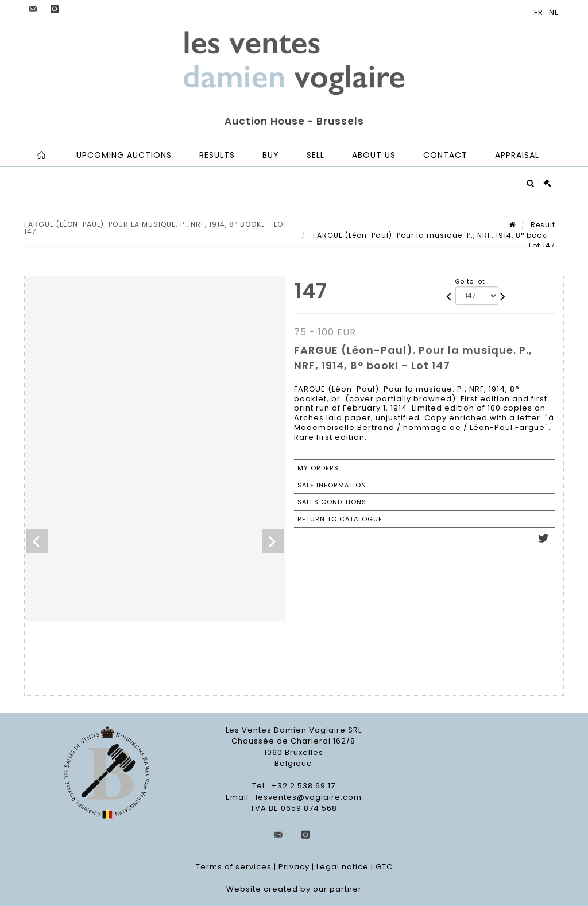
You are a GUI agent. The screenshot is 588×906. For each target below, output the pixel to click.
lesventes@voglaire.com (309, 797)
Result (543, 225)
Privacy (294, 867)
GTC (384, 867)
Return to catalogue (340, 519)
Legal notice (343, 867)
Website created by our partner (294, 889)
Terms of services (234, 867)
